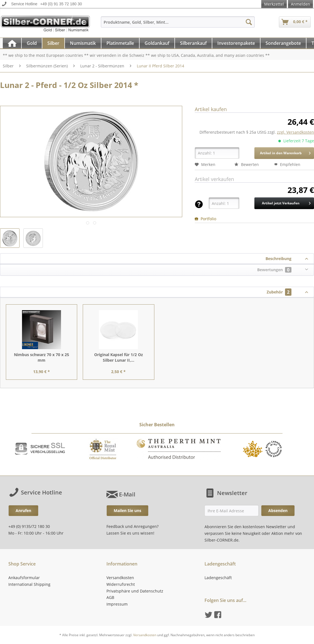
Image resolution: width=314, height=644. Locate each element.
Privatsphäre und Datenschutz (135, 591)
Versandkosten (120, 578)
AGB (110, 597)
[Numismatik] (83, 43)
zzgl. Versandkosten (295, 132)
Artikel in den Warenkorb (285, 152)
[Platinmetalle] (120, 43)
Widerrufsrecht (121, 584)
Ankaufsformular (24, 578)
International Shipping (29, 584)
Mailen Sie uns (127, 510)
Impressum (117, 604)
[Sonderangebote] (283, 43)
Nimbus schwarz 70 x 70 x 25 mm (42, 357)
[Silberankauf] (193, 43)
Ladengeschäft (218, 578)
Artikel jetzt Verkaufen (286, 202)
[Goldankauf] (157, 43)
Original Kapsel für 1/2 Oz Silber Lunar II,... (119, 357)
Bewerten (247, 164)
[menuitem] (178, 25)
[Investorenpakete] (236, 43)
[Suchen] (249, 22)
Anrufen (23, 510)
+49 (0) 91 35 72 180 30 (61, 4)
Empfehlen (287, 164)
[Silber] (53, 43)
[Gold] (32, 43)
